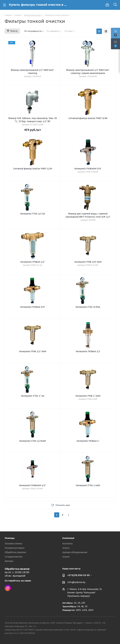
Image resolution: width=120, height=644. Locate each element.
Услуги (66, 548)
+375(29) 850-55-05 (79, 575)
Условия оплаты (13, 544)
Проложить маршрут (79, 596)
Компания (68, 538)
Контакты (67, 544)
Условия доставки (15, 548)
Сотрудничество (14, 557)
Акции (66, 557)
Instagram (8, 588)
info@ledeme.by (76, 582)
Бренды (9, 561)
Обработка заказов (15, 552)
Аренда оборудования (75, 552)
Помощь (10, 538)
